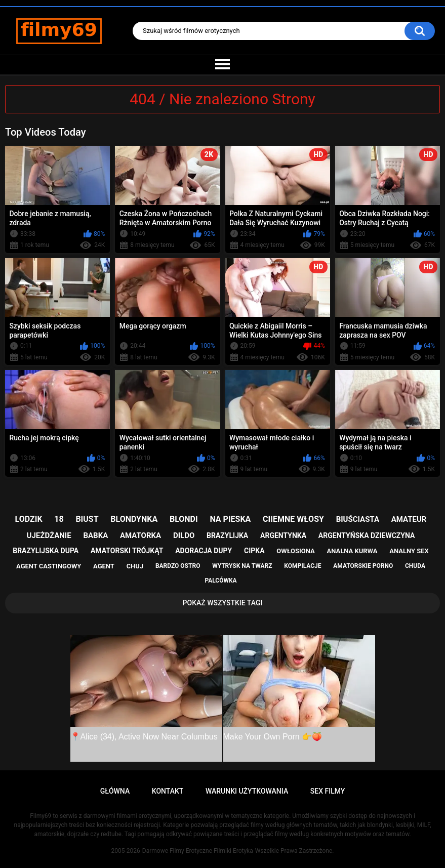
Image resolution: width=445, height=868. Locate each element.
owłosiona (295, 551)
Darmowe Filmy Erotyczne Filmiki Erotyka (198, 851)
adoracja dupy (204, 551)
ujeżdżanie (49, 535)
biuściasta (358, 519)
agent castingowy (49, 566)
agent (104, 566)
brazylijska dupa (46, 551)
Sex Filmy (328, 791)
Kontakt (168, 791)
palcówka (220, 581)
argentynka (283, 535)
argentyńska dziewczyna (367, 535)
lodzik (29, 519)
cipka (254, 551)
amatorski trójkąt (127, 551)
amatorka (140, 535)
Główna (115, 791)
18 (59, 519)
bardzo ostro (178, 566)
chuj (135, 566)
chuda (415, 566)
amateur (409, 519)
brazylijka (227, 535)
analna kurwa (352, 551)
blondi (184, 519)
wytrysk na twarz (242, 566)
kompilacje (302, 566)
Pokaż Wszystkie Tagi (223, 603)
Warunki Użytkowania (247, 791)
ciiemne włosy (293, 519)
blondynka (134, 519)
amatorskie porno (363, 566)
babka (95, 535)
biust (87, 519)
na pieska (230, 519)
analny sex (409, 551)
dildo (184, 535)
